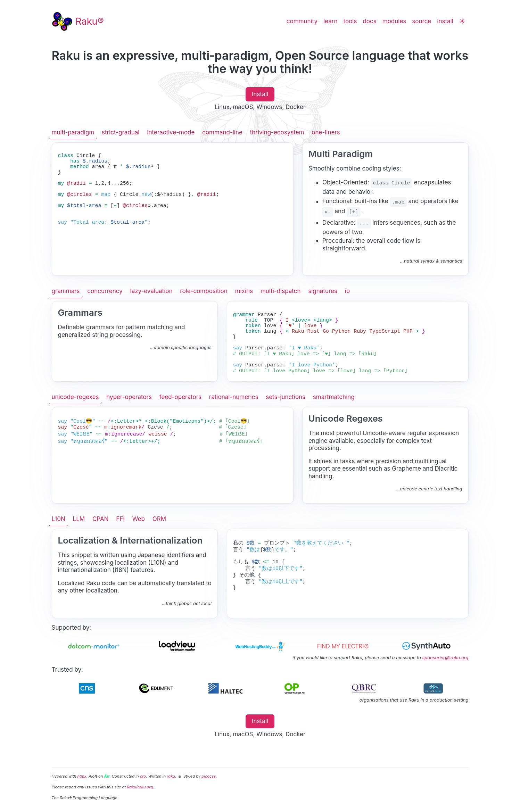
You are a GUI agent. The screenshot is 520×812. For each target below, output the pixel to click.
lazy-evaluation (151, 291)
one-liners (326, 132)
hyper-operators (129, 397)
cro (143, 776)
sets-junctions (286, 397)
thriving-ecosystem (277, 132)
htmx (82, 776)
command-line (222, 132)
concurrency (105, 291)
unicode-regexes (75, 397)
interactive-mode (171, 132)
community (302, 21)
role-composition (204, 291)
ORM (159, 519)
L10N (59, 519)
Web (139, 519)
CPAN (101, 519)
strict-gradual (121, 132)
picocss (209, 776)
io (347, 291)
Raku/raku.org (140, 787)
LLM (79, 519)
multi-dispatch (281, 291)
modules (394, 21)
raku (171, 776)
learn (330, 21)
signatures (323, 291)
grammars (66, 291)
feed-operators (180, 397)
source (422, 21)
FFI (120, 519)
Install (260, 94)
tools (350, 21)
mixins (244, 291)
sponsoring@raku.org (445, 657)
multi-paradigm (73, 132)
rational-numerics (234, 397)
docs (369, 21)
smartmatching (334, 397)
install (445, 21)
